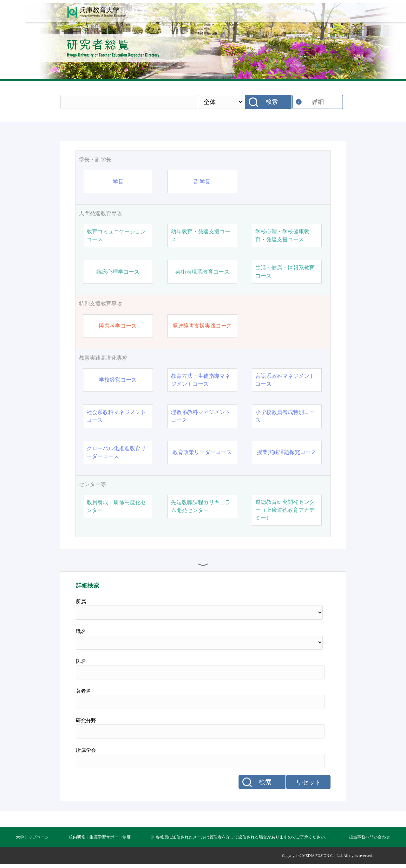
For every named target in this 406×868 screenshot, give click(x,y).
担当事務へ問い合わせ (370, 837)
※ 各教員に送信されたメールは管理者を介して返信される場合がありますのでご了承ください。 (240, 837)
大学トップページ (32, 837)
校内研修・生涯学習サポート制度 (100, 837)
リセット (308, 782)
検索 (272, 102)
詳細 (318, 102)
